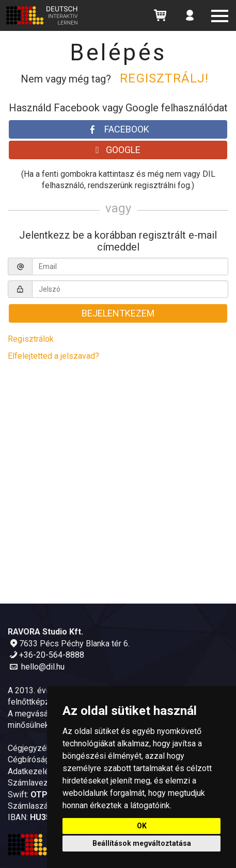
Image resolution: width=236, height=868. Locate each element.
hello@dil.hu (43, 667)
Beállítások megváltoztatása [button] (142, 843)
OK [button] (142, 826)
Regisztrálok (31, 339)
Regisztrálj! (164, 78)
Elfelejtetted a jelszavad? (53, 356)
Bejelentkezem (118, 313)
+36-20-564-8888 (52, 655)
